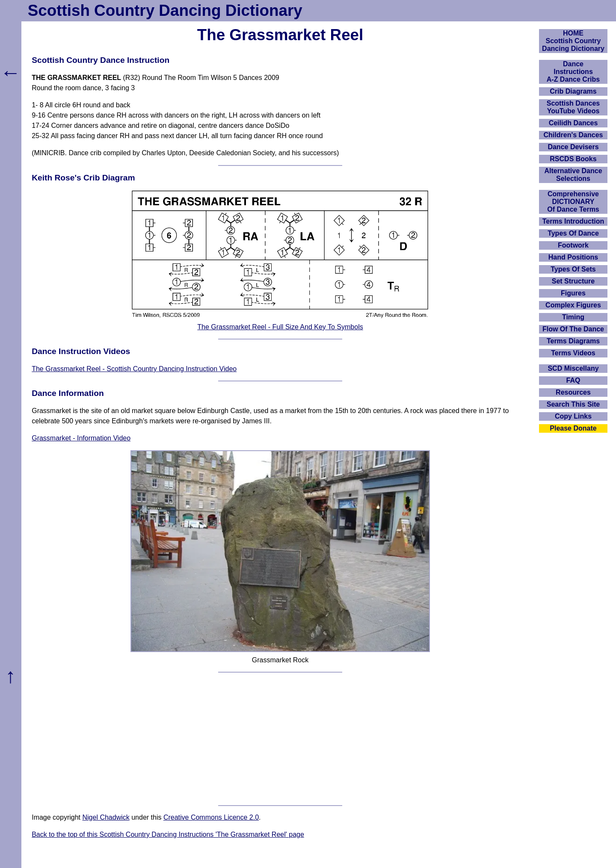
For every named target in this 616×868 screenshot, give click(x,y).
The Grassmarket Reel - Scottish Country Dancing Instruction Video (134, 369)
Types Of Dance (573, 233)
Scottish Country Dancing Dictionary (165, 10)
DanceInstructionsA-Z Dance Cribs (573, 72)
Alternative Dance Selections (573, 175)
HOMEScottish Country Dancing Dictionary (573, 41)
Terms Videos (573, 353)
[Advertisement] (280, 739)
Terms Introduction (573, 221)
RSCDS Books (573, 159)
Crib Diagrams (573, 91)
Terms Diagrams (573, 341)
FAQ (573, 380)
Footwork (573, 245)
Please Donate (573, 428)
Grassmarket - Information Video (81, 438)
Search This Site (573, 404)
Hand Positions (573, 257)
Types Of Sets (573, 269)
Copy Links (573, 416)
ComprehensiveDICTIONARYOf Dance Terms (573, 202)
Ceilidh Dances (573, 123)
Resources (573, 392)
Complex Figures (573, 305)
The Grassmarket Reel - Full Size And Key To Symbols (280, 327)
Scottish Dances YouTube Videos (573, 107)
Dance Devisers (573, 147)
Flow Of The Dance (573, 329)
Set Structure (573, 281)
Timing (573, 317)
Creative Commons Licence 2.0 (211, 817)
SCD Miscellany (573, 368)
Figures (573, 293)
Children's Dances (573, 135)
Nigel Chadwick (106, 817)
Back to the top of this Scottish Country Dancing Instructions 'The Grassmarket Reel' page (168, 834)
